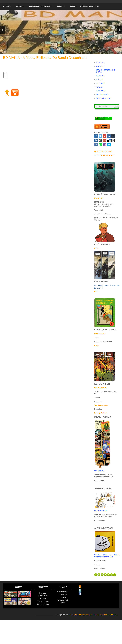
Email (109, 145)
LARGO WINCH (100, 388)
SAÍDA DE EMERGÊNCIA (104, 156)
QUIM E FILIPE (100, 334)
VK (96, 145)
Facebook (96, 136)
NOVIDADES (101, 91)
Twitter (100, 136)
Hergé (97, 345)
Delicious (109, 140)
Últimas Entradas (43, 601)
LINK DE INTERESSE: (103, 152)
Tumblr (113, 136)
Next (120, 30)
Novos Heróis (43, 596)
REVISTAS (61, 7)
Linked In (109, 136)
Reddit (100, 140)
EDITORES (100, 83)
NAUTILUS (99, 198)
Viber (105, 145)
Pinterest (105, 136)
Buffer (113, 140)
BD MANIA (7, 7)
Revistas (63, 597)
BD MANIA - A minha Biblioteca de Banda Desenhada (45, 58)
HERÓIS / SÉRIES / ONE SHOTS (40, 7)
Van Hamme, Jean (101, 405)
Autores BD (63, 594)
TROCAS (99, 87)
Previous (2, 30)
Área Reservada (102, 95)
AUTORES (20, 7)
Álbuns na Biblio (63, 600)
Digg (96, 140)
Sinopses (43, 598)
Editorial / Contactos (89, 7)
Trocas (63, 603)
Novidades (43, 593)
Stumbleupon (105, 140)
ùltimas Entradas (43, 604)
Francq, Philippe (101, 413)
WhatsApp (100, 145)
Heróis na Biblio (63, 592)
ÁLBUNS (73, 7)
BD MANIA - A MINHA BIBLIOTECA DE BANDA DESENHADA (93, 615)
